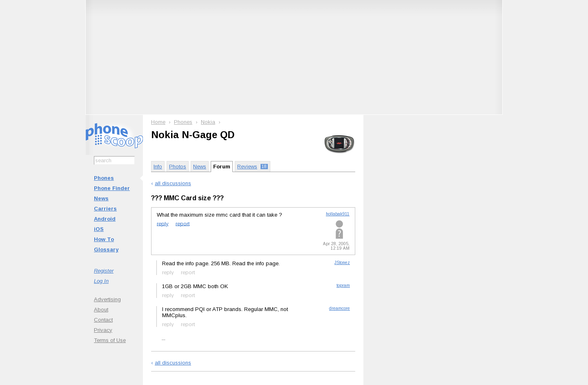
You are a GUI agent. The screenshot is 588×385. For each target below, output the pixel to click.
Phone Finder (112, 188)
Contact (103, 320)
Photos (178, 167)
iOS (99, 229)
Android (105, 219)
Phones (104, 178)
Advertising (107, 299)
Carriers (105, 209)
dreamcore (340, 308)
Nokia (208, 122)
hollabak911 (338, 214)
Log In (101, 281)
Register (104, 271)
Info (158, 167)
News (101, 198)
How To (104, 239)
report (183, 223)
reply (163, 223)
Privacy (103, 330)
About (101, 310)
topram (343, 285)
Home (158, 122)
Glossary (106, 250)
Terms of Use (110, 340)
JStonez (342, 263)
